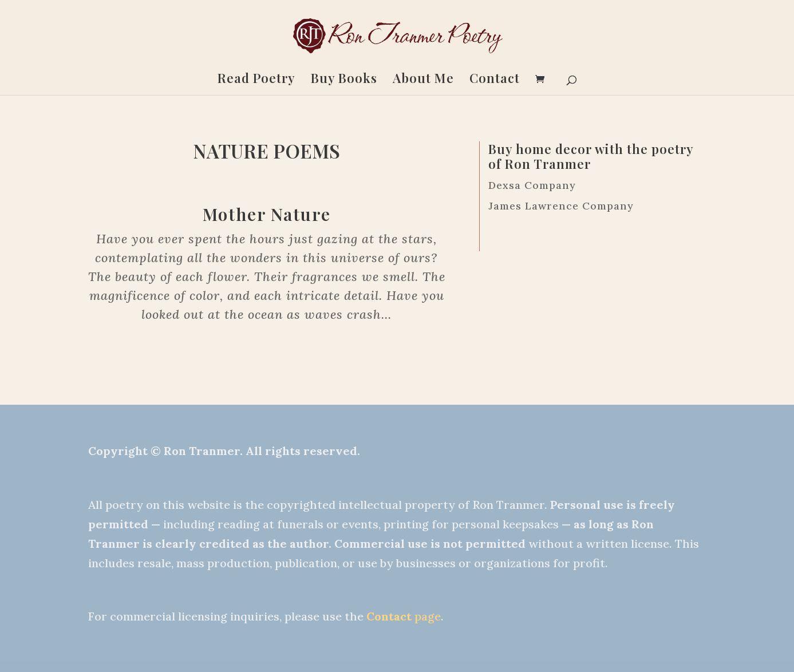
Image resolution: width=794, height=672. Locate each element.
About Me (423, 80)
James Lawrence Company (561, 206)
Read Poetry (256, 80)
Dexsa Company (532, 185)
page (404, 616)
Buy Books (344, 80)
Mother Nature (267, 214)
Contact (495, 80)
